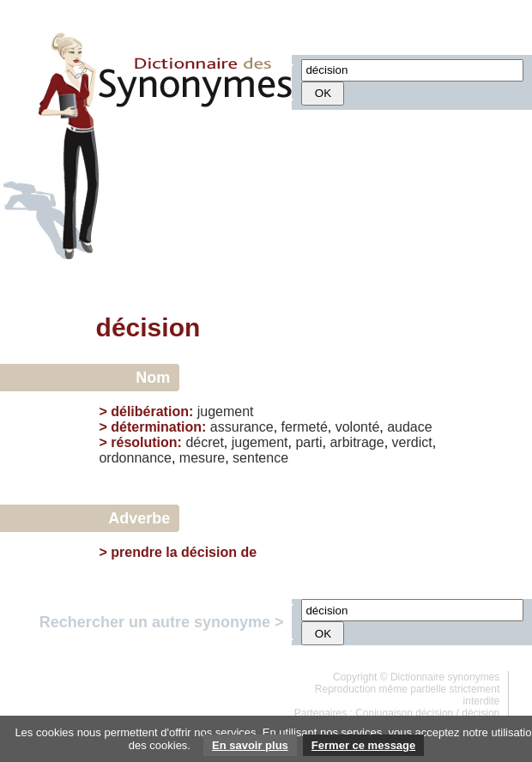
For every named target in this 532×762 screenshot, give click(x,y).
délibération (150, 411)
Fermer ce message (363, 745)
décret (204, 442)
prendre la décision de (184, 552)
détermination (156, 427)
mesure (202, 458)
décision (481, 713)
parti (308, 442)
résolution (144, 442)
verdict (412, 442)
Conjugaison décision (404, 713)
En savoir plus (250, 745)
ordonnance (135, 458)
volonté (358, 427)
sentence (260, 458)
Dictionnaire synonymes (445, 677)
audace (410, 427)
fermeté (305, 427)
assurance (242, 427)
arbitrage (357, 442)
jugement (226, 411)
